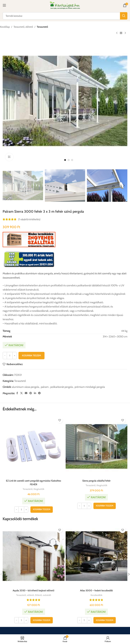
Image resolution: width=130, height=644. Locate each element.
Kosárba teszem (31, 356)
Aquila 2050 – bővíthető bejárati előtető (34, 590)
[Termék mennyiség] (10, 356)
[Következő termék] (125, 33)
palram (45, 387)
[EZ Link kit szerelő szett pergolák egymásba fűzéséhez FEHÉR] (34, 446)
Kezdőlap (5, 27)
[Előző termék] (117, 33)
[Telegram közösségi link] (39, 393)
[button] (6, 101)
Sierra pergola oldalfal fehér (96, 481)
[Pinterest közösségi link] (31, 393)
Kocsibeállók (96, 595)
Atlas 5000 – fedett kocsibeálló (96, 590)
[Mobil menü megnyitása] (4, 5)
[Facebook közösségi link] (17, 393)
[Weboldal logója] (65, 5)
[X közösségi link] (21, 393)
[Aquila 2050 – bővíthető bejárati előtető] (34, 556)
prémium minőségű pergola (90, 387)
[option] (65, 160)
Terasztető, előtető (23, 27)
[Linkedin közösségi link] (35, 393)
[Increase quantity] (15, 356)
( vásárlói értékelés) (29, 220)
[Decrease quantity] (5, 356)
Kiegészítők (40, 489)
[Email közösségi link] (26, 393)
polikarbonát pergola (62, 387)
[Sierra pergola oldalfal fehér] (97, 446)
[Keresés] (65, 16)
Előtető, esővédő (44, 595)
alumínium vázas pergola (26, 387)
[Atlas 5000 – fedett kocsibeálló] (97, 556)
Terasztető (42, 27)
